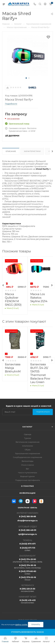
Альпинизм (28, 446)
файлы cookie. (21, 625)
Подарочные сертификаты (28, 480)
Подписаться (43, 412)
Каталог (27, 427)
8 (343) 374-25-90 (27, 561)
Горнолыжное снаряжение (28, 453)
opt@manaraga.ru (28, 534)
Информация (27, 493)
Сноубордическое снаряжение (28, 457)
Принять (36, 625)
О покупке (27, 486)
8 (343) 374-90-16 (27, 567)
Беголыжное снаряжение (28, 442)
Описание (11, 151)
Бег (27, 469)
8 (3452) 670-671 (27, 544)
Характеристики (32, 151)
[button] (26, 78)
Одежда (28, 434)
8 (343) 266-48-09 (27, 530)
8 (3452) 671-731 (27, 549)
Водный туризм (27, 476)
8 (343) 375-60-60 (27, 573)
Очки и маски (27, 465)
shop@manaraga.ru (27, 521)
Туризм (28, 438)
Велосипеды (27, 461)
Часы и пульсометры (27, 473)
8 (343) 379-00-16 (27, 579)
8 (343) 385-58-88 (27, 516)
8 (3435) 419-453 (27, 601)
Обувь (28, 450)
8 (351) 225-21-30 (27, 590)
